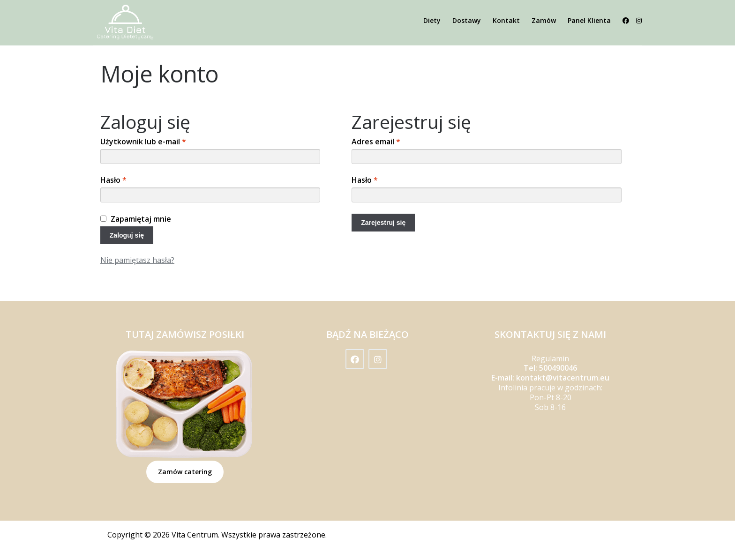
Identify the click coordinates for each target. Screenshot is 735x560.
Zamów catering (185, 472)
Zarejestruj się (383, 223)
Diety (432, 20)
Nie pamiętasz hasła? (137, 260)
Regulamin (550, 358)
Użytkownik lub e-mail (143, 142)
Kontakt (506, 20)
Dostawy (467, 20)
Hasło (113, 180)
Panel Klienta (589, 20)
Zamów (544, 20)
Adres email (376, 142)
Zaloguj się (127, 235)
